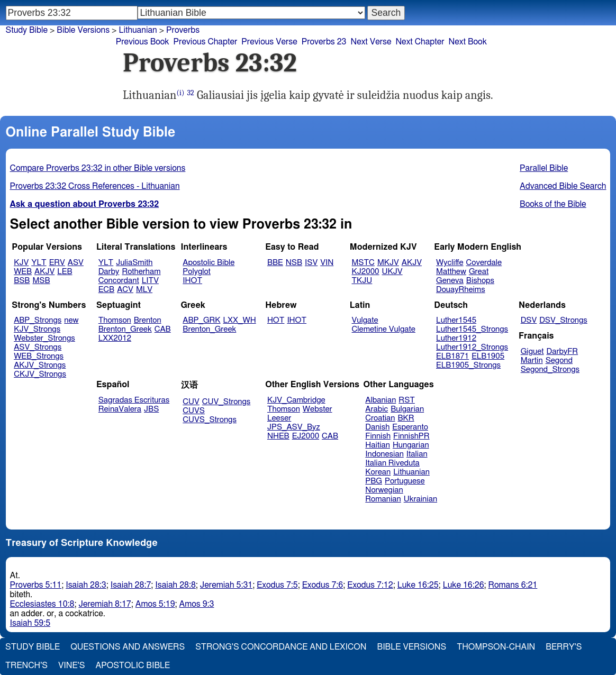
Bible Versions (83, 30)
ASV (76, 263)
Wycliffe (450, 263)
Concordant (119, 281)
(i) (180, 93)
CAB (163, 329)
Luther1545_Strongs (472, 329)
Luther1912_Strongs (472, 347)
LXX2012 (115, 338)
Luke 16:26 (464, 585)
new (71, 320)
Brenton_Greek (125, 329)
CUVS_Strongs (210, 420)
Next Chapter (420, 42)
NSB (294, 263)
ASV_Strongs (38, 347)
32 (190, 93)
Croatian (380, 418)
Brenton (148, 320)
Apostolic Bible (133, 665)
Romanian (383, 499)
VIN (327, 263)
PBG (374, 481)
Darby (109, 272)
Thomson (115, 320)
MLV (144, 290)
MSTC (363, 263)
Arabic (377, 409)
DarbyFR (563, 352)
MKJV (388, 263)
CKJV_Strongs (40, 374)
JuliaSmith (134, 263)
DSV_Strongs (563, 320)
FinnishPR (411, 436)
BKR (406, 418)
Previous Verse (269, 42)
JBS (151, 409)
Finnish (378, 436)
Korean (378, 472)
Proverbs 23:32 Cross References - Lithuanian (95, 186)
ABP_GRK (201, 320)
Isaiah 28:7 (131, 585)
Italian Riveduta (392, 463)
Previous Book (143, 42)
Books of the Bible (553, 204)
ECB (106, 290)
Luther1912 (456, 338)
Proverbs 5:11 (36, 585)
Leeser (279, 418)
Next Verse (371, 42)
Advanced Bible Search (563, 186)
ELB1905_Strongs (468, 365)
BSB (22, 281)
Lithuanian (138, 30)
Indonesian (384, 454)
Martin (532, 361)
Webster (318, 409)
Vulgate (365, 320)
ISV (311, 263)
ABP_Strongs (38, 320)
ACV (125, 290)
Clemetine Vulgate (384, 329)
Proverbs (183, 30)
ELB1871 (452, 356)
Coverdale (484, 263)
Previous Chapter (206, 42)
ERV (57, 263)
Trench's (26, 665)
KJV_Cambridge (296, 400)
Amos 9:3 (197, 604)
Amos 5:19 (155, 604)
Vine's (71, 665)
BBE (275, 263)
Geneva (450, 281)
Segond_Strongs (550, 370)
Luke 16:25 (418, 585)
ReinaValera (120, 409)
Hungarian (411, 445)
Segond (559, 361)
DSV (529, 320)
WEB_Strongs (39, 356)
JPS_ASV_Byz (294, 427)
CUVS (194, 411)
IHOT (192, 281)
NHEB (278, 436)
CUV (191, 402)
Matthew (451, 272)
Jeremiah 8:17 (105, 604)
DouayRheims (461, 290)
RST (407, 400)
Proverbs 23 (324, 42)
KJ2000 (366, 272)
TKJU (362, 281)
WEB (23, 272)
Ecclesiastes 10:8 (42, 604)
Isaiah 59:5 (30, 623)
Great (479, 272)
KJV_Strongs (37, 329)
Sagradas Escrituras (134, 400)
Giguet (532, 352)
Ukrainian (420, 499)
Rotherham (141, 272)
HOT (276, 320)
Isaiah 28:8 (175, 585)
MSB (41, 281)
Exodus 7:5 (277, 585)
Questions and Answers (128, 647)
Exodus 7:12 (370, 585)
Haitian (378, 445)
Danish (377, 427)
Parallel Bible (544, 168)
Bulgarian (407, 409)
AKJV (44, 272)
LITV (150, 281)
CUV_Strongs (226, 402)
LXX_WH (240, 320)
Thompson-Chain (496, 647)
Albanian (381, 400)
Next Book (468, 42)
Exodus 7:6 (323, 585)
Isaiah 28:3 (86, 585)
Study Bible (27, 30)
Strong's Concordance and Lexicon (281, 647)
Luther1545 (456, 320)
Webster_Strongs (44, 338)
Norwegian (384, 490)
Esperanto (410, 427)
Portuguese (405, 481)
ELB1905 (488, 356)
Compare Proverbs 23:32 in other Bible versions (98, 168)
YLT (39, 263)
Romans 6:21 (513, 585)
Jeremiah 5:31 (226, 585)
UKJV (392, 272)
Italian (417, 454)
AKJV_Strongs (40, 365)
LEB (65, 272)
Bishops (480, 281)
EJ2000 (306, 436)
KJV (21, 263)
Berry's (564, 647)
